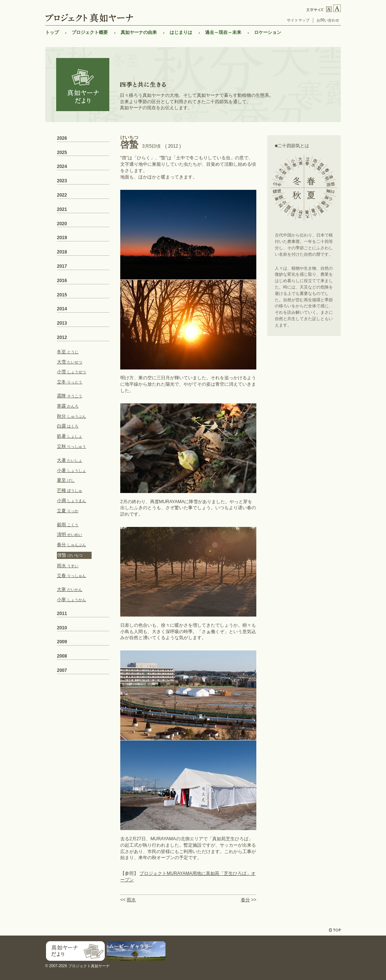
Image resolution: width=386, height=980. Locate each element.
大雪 (70, 362)
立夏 (68, 511)
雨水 (131, 900)
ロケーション (268, 32)
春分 (245, 900)
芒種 (70, 490)
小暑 (71, 470)
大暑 (70, 460)
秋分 (71, 416)
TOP (335, 930)
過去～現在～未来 (223, 32)
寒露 (68, 406)
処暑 (70, 436)
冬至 (68, 352)
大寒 (70, 589)
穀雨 (68, 525)
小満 (71, 501)
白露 (68, 426)
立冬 (70, 382)
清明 (70, 534)
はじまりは (181, 32)
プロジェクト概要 (90, 32)
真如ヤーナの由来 (139, 32)
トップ (52, 32)
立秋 (71, 446)
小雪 (71, 372)
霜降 (70, 396)
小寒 (71, 600)
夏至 (66, 480)
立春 (71, 575)
